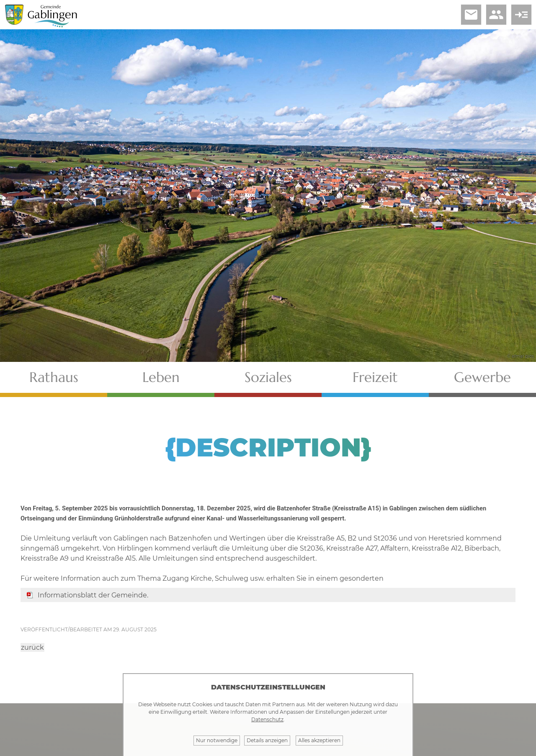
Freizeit (375, 377)
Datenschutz (267, 719)
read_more (521, 15)
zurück (32, 647)
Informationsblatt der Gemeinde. (93, 595)
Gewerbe (482, 377)
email (471, 15)
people (496, 15)
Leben (161, 377)
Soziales (268, 377)
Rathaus (54, 377)
